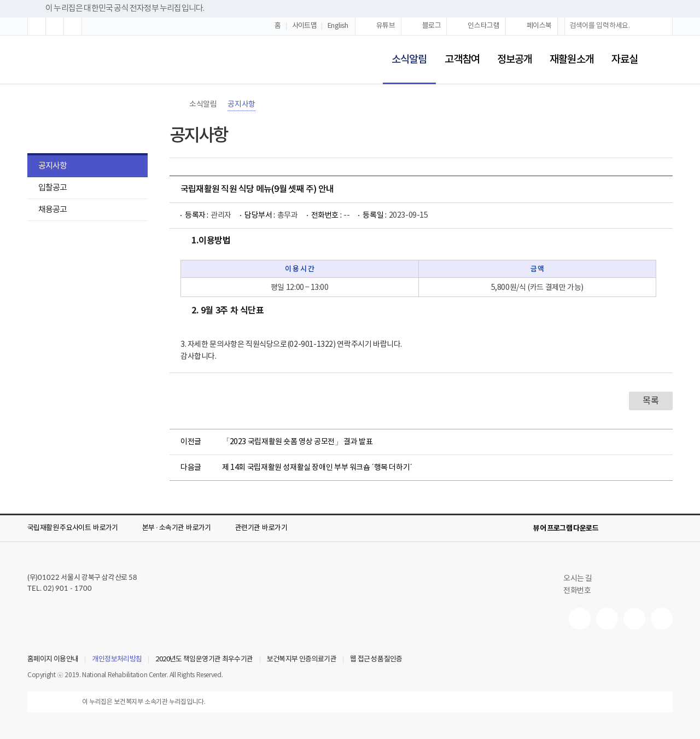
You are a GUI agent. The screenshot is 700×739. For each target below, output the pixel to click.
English (338, 26)
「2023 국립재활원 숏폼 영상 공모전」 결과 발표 (297, 442)
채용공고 (52, 210)
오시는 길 (582, 579)
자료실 (625, 60)
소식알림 (405, 52)
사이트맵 (305, 26)
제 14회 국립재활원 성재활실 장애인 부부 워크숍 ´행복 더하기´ (317, 468)
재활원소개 (571, 60)
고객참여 (462, 60)
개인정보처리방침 (117, 660)
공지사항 (52, 166)
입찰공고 (52, 188)
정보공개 (515, 60)
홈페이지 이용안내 (53, 660)
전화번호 (577, 591)
